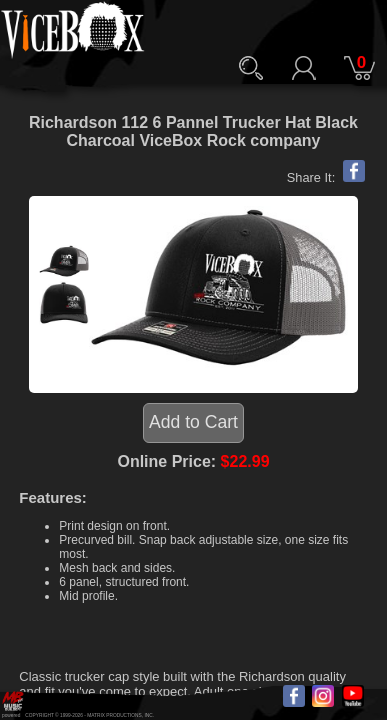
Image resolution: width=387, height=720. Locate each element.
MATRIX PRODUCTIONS (114, 715)
